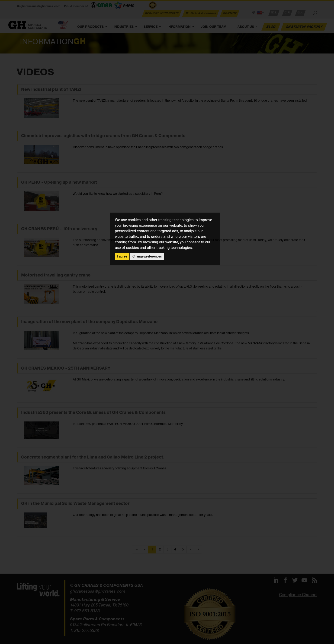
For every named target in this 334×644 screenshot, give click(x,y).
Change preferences (147, 256)
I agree (122, 256)
